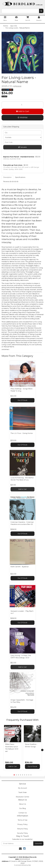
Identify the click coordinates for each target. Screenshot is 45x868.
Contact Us (23, 813)
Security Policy (22, 833)
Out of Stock (32, 766)
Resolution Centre (22, 797)
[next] (42, 750)
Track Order (23, 792)
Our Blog (22, 808)
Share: (7, 90)
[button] (19, 726)
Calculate (23, 147)
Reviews (11, 182)
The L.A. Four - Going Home (22, 433)
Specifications (20, 177)
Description (7, 177)
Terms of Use (23, 820)
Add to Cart (22, 111)
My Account (22, 788)
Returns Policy (23, 829)
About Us (22, 804)
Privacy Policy (22, 824)
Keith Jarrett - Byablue (20, 567)
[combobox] (20, 11)
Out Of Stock (22, 400)
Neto (29, 865)
